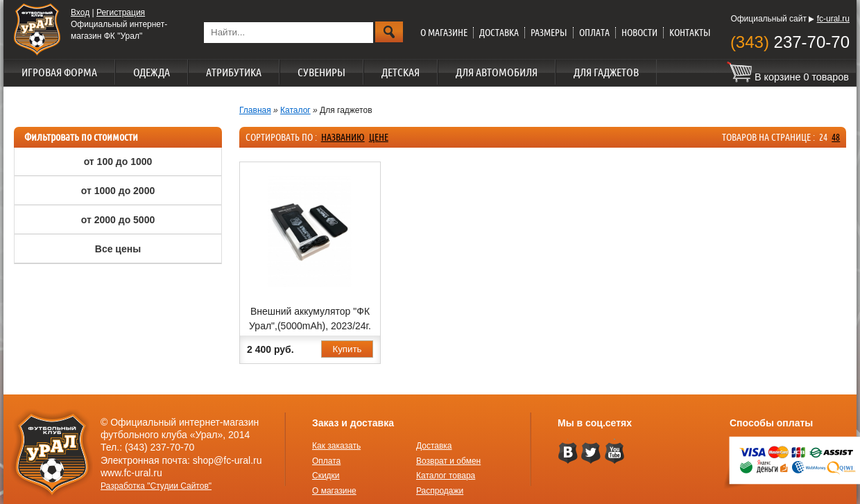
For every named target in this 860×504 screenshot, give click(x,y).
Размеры (549, 33)
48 (836, 137)
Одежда (152, 72)
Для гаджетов (606, 72)
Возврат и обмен (448, 461)
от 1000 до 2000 (118, 191)
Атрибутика (234, 72)
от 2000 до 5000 (118, 220)
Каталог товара (446, 476)
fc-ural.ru (833, 19)
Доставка (499, 33)
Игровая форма (59, 72)
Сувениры (321, 72)
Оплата (594, 33)
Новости (639, 33)
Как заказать (336, 446)
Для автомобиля (497, 72)
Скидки (326, 476)
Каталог (295, 110)
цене (379, 137)
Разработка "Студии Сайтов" (156, 486)
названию (343, 137)
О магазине (444, 33)
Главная (255, 110)
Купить (347, 349)
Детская (401, 72)
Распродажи (440, 491)
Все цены (118, 249)
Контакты (690, 33)
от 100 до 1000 (118, 162)
